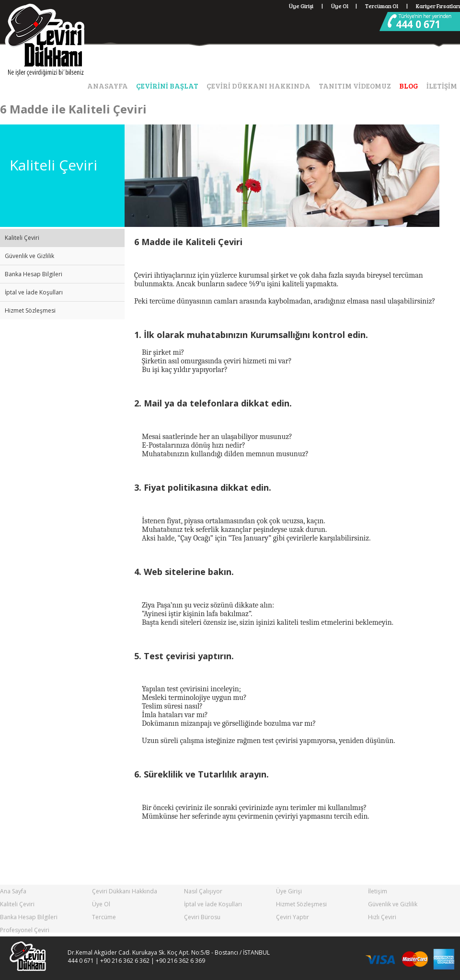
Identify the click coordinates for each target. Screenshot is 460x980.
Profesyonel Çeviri (25, 930)
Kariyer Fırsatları (438, 6)
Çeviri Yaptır (293, 917)
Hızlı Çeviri (382, 917)
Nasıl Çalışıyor (203, 891)
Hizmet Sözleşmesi (30, 310)
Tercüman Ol (387, 6)
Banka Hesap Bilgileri (34, 274)
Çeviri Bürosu (202, 917)
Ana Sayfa (13, 891)
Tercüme (104, 917)
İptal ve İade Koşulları (34, 292)
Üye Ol (340, 6)
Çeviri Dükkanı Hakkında (125, 891)
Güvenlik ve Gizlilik (29, 256)
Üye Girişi (301, 6)
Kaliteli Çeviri (22, 238)
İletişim (378, 891)
